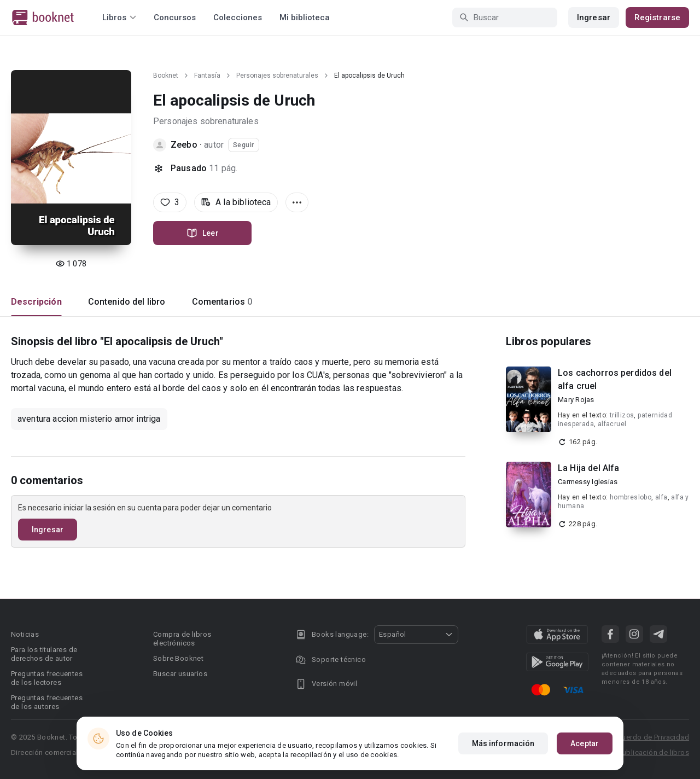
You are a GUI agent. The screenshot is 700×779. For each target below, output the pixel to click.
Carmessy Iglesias (588, 482)
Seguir (244, 145)
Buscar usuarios (180, 674)
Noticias (25, 634)
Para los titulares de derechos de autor (44, 654)
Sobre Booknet (178, 658)
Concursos (175, 18)
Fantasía (207, 75)
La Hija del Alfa (588, 468)
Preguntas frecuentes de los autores (47, 702)
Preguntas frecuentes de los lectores (47, 678)
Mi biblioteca (305, 18)
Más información (503, 744)
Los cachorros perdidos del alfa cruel (615, 379)
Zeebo (184, 145)
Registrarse (657, 18)
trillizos (622, 415)
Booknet (166, 75)
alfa (661, 497)
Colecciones (238, 18)
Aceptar (585, 744)
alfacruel (612, 424)
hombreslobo (631, 497)
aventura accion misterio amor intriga (89, 419)
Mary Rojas (576, 400)
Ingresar (594, 18)
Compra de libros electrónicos (182, 639)
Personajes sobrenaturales (277, 75)
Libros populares (549, 341)
